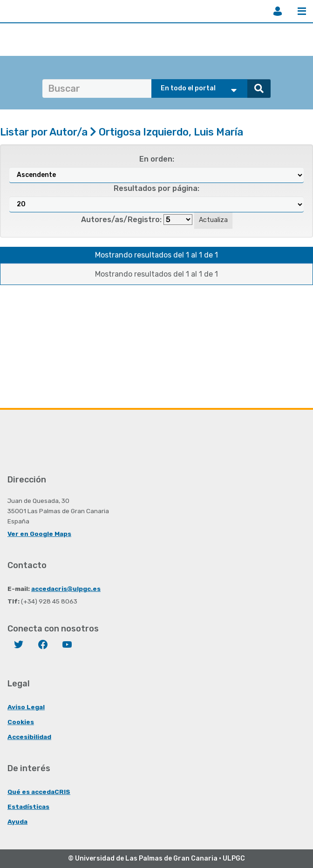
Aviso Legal (26, 707)
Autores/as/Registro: (121, 220)
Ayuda (17, 821)
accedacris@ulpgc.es (66, 589)
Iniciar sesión (278, 11)
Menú (302, 11)
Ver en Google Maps (39, 534)
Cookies (21, 722)
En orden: (157, 159)
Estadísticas (28, 807)
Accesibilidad (29, 737)
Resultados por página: (156, 188)
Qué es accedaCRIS (39, 792)
